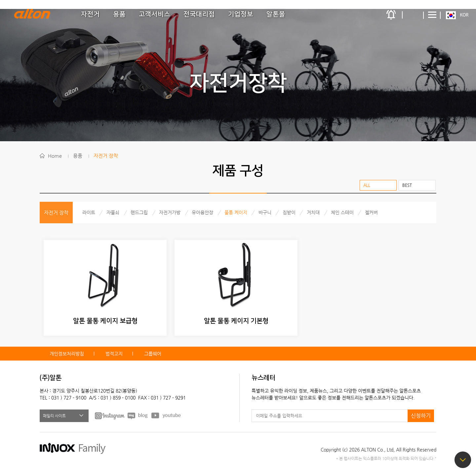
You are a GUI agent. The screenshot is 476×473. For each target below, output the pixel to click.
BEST (407, 185)
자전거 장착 (106, 156)
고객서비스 (155, 14)
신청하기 (421, 416)
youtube (166, 415)
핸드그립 (139, 212)
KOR (464, 15)
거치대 (313, 212)
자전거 (90, 14)
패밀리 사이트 (54, 416)
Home (55, 156)
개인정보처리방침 (67, 354)
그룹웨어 (153, 354)
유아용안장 (202, 212)
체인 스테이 (342, 212)
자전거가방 (170, 212)
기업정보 (241, 14)
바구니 (265, 212)
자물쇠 (113, 212)
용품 (119, 14)
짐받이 (289, 212)
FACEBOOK (110, 415)
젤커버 (371, 212)
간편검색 (413, 15)
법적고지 (114, 354)
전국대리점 (199, 14)
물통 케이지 (236, 212)
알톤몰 (276, 14)
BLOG (138, 415)
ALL (367, 185)
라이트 (89, 212)
